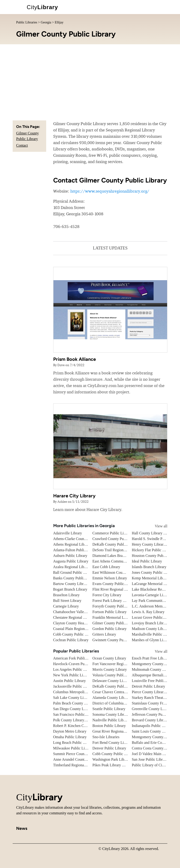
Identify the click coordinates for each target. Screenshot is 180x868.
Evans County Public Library (114, 584)
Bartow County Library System (77, 584)
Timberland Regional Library (75, 765)
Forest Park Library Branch (113, 601)
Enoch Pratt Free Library (150, 658)
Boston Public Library (109, 726)
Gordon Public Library (109, 629)
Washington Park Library (111, 759)
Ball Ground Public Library (74, 572)
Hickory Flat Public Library (153, 550)
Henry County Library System (154, 544)
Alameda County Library (111, 698)
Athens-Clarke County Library (76, 539)
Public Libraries (27, 22)
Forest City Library (107, 595)
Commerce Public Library (112, 533)
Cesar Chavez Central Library (115, 692)
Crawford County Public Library (117, 539)
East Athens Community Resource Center (124, 561)
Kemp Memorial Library (150, 578)
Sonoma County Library (111, 714)
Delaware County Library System (118, 681)
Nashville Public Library (111, 720)
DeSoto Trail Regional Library (115, 550)
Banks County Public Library (75, 578)
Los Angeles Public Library (74, 669)
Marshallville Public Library (153, 634)
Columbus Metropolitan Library (77, 692)
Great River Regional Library (114, 731)
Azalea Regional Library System (78, 567)
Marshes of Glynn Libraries (152, 640)
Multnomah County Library (153, 669)
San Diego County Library (73, 709)
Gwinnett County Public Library (117, 640)
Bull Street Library (67, 601)
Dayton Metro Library (70, 731)
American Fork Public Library (76, 658)
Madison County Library (150, 629)
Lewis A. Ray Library (148, 612)
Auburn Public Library (70, 556)
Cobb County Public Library (75, 634)
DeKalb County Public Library (116, 544)
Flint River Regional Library (114, 589)
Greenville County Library (152, 709)
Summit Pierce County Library (76, 754)
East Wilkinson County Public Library (121, 572)
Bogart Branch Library (70, 589)
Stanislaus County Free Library (155, 703)
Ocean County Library (109, 658)
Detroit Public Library (148, 686)
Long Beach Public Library (74, 743)
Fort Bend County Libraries (113, 743)
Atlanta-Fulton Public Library (76, 550)
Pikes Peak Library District (113, 765)
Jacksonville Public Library (74, 686)
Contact (22, 145)
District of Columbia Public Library (119, 703)
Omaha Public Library (70, 737)
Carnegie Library (66, 606)
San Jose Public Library (150, 759)
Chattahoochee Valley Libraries (77, 612)
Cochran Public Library (71, 640)
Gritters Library (104, 634)
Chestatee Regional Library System (80, 617)
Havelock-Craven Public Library (78, 664)
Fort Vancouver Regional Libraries (118, 664)
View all (157, 526)
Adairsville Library (68, 533)
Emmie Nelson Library (110, 578)
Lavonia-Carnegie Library (151, 595)
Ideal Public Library (147, 561)
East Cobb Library (106, 567)
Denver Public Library (109, 748)
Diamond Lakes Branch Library (116, 556)
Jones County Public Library (153, 572)
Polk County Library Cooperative (78, 720)
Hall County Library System (153, 533)
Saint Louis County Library (152, 731)
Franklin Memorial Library (113, 617)
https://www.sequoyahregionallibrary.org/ (110, 191)
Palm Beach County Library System (80, 703)
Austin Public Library (70, 681)
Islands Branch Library (149, 567)
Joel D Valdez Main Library (153, 754)
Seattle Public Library (109, 709)
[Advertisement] (90, 79)
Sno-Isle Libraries (106, 737)
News (22, 828)
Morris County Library (110, 669)
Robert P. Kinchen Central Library (79, 726)
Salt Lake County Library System (78, 698)
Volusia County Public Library (115, 675)
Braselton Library (66, 595)
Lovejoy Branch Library (150, 623)
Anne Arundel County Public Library (81, 759)
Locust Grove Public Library (153, 617)
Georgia (46, 22)
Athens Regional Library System (78, 544)
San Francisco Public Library (75, 714)
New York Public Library (72, 675)
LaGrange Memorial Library (153, 584)
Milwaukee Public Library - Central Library (86, 748)
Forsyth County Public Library (115, 606)
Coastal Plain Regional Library (77, 629)
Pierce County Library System (154, 692)
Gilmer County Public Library (115, 623)
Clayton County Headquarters (76, 623)
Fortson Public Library (109, 612)
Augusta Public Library (71, 561)
